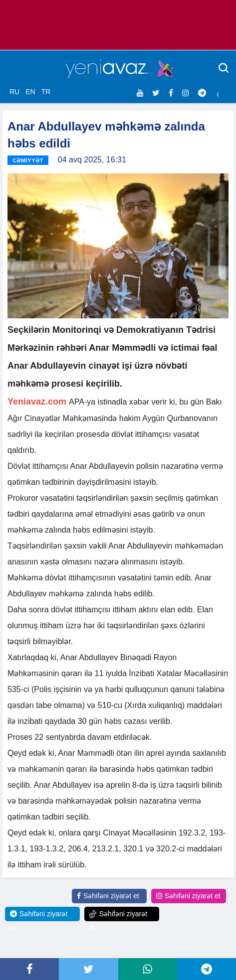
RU (14, 92)
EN (30, 92)
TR (46, 92)
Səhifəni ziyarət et (108, 896)
